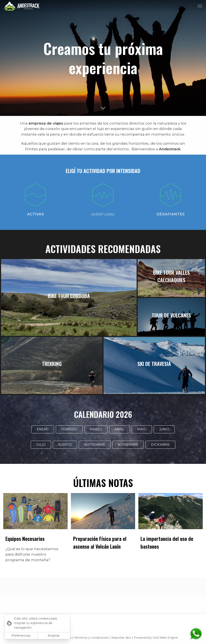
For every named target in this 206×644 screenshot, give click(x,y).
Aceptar (54, 636)
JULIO (41, 445)
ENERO (43, 429)
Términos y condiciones (91, 638)
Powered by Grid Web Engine (156, 638)
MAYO (142, 429)
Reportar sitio (121, 638)
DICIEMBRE (160, 445)
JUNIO (164, 429)
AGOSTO (65, 445)
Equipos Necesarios (25, 539)
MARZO (96, 429)
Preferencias (21, 636)
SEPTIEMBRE (95, 445)
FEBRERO (69, 429)
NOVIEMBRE (128, 445)
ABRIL (120, 429)
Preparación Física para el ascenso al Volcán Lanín (100, 542)
